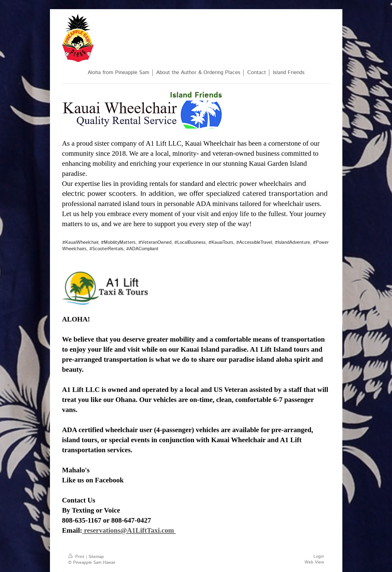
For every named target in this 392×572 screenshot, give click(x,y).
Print (77, 557)
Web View (314, 562)
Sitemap (96, 557)
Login (319, 556)
